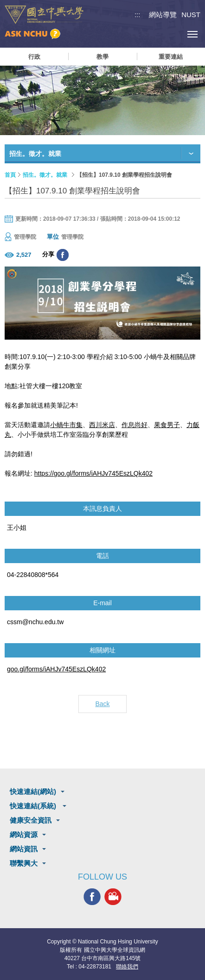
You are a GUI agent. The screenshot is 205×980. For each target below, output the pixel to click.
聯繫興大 (24, 863)
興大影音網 (113, 896)
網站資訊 (24, 849)
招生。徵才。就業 (45, 175)
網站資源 (24, 834)
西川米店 (102, 425)
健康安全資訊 (31, 820)
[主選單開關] (192, 34)
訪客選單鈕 (171, 34)
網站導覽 (163, 15)
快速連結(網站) (33, 791)
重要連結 (171, 57)
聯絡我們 (127, 967)
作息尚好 (135, 425)
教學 (102, 57)
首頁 (10, 175)
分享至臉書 (63, 255)
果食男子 (167, 425)
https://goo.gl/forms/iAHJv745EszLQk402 (93, 473)
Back (102, 704)
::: (138, 15)
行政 (34, 57)
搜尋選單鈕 (151, 34)
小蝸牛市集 (66, 425)
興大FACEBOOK (92, 896)
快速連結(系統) (34, 806)
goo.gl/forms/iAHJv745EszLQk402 (56, 669)
